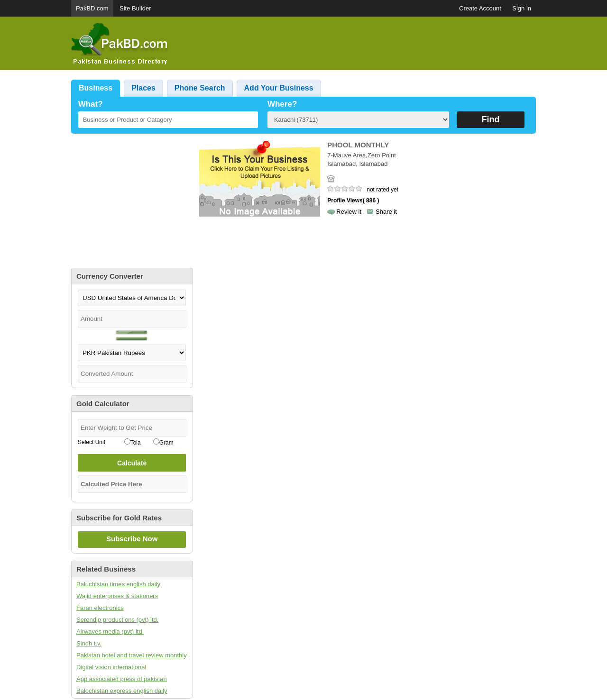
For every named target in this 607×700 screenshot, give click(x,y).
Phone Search (200, 88)
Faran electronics (100, 608)
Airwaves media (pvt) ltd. (110, 632)
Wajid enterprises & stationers (117, 596)
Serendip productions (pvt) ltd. (117, 620)
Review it (349, 212)
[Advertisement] (363, 44)
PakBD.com (92, 8)
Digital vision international (111, 667)
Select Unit (92, 442)
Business (96, 88)
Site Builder (135, 8)
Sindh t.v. (89, 643)
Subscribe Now (132, 539)
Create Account (480, 8)
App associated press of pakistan (122, 679)
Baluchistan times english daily (118, 584)
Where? (282, 104)
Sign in (522, 8)
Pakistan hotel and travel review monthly (132, 655)
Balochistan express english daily (122, 691)
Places (143, 88)
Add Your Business (279, 88)
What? (91, 104)
